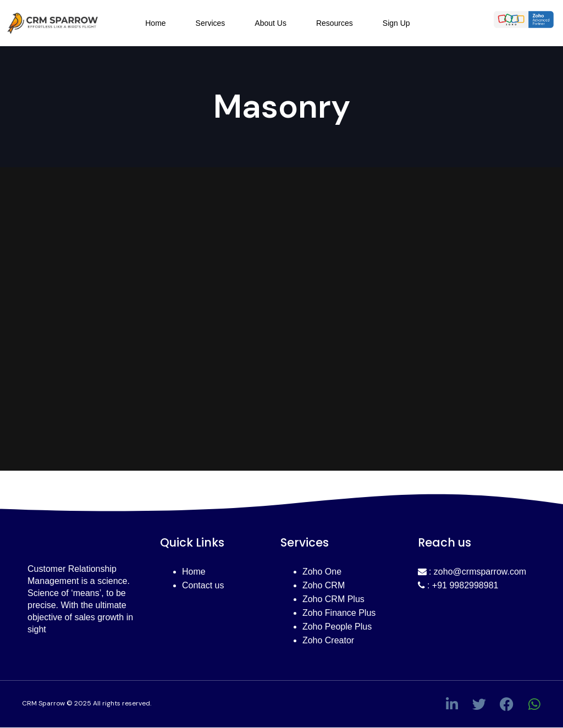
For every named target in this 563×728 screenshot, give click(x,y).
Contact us (203, 585)
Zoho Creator (328, 640)
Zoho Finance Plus (339, 613)
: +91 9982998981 (458, 585)
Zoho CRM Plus (333, 599)
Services (211, 23)
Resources (335, 23)
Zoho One (322, 572)
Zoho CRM (324, 585)
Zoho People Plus (337, 627)
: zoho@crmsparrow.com (472, 572)
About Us (271, 23)
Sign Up (396, 23)
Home (155, 23)
